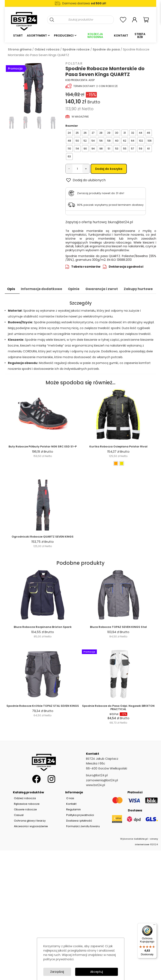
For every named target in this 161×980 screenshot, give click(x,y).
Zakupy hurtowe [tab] (138, 289)
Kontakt (121, 36)
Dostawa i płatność (79, 821)
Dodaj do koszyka (109, 169)
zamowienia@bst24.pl (102, 780)
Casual (19, 815)
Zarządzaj (57, 972)
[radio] (69, 133)
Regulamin (74, 809)
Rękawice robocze (27, 804)
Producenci (64, 36)
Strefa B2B (140, 36)
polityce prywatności (58, 959)
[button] (85, 180)
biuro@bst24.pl (120, 222)
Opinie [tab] (74, 289)
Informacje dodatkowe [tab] (41, 289)
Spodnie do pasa (106, 49)
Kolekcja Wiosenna (95, 36)
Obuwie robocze (25, 809)
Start (18, 36)
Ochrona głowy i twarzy (30, 821)
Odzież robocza (47, 49)
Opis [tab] (11, 289)
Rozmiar (72, 126)
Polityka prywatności (80, 815)
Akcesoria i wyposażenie (31, 826)
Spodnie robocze (76, 49)
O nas (70, 798)
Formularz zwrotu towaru (83, 826)
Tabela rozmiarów (86, 267)
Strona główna (20, 49)
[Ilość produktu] (77, 169)
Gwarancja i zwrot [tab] (102, 289)
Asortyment (37, 36)
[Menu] (154, 926)
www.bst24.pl (95, 785)
